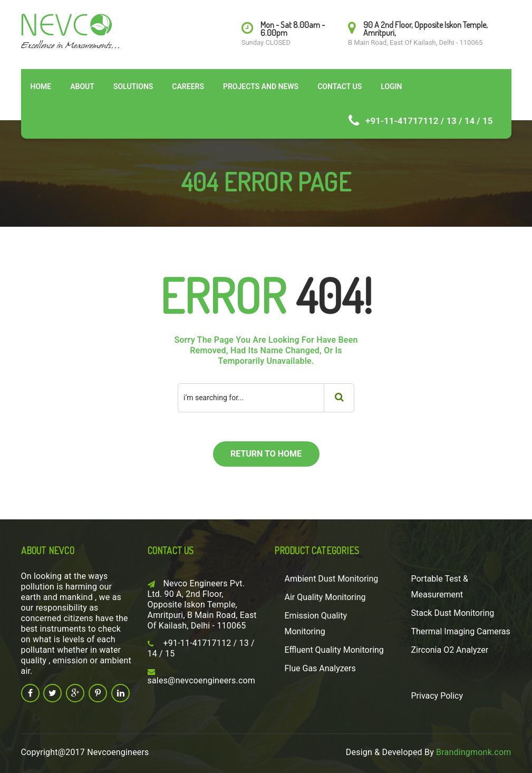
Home (41, 86)
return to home (266, 454)
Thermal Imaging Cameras (461, 631)
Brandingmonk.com (473, 752)
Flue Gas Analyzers (320, 668)
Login (391, 86)
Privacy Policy (437, 696)
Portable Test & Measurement (440, 587)
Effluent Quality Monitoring (334, 650)
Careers (188, 86)
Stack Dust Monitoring (453, 613)
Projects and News (261, 86)
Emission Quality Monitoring (316, 624)
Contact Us (340, 86)
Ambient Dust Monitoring (332, 579)
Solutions (133, 86)
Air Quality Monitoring (325, 597)
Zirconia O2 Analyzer (450, 650)
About (82, 86)
